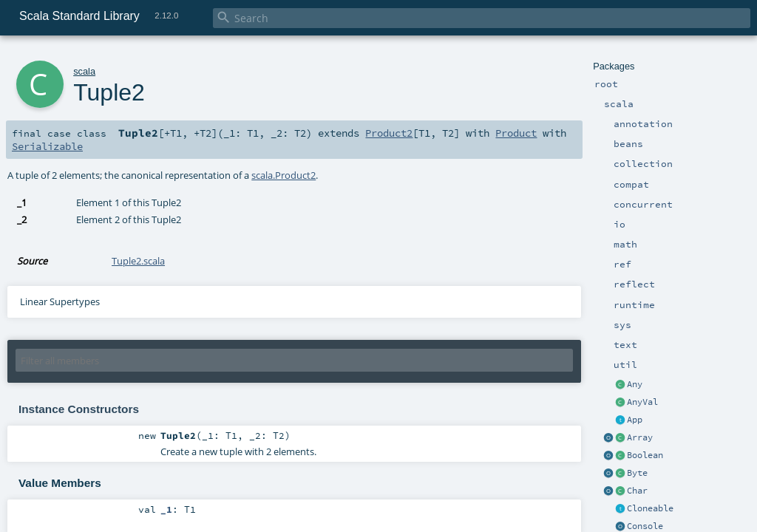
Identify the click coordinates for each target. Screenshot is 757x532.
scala (84, 71)
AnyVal (642, 402)
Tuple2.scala (138, 261)
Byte (637, 473)
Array (640, 437)
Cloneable (650, 508)
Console (645, 526)
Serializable (47, 146)
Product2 (389, 133)
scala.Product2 (284, 175)
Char (637, 491)
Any (635, 384)
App (635, 420)
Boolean (645, 455)
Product (516, 133)
